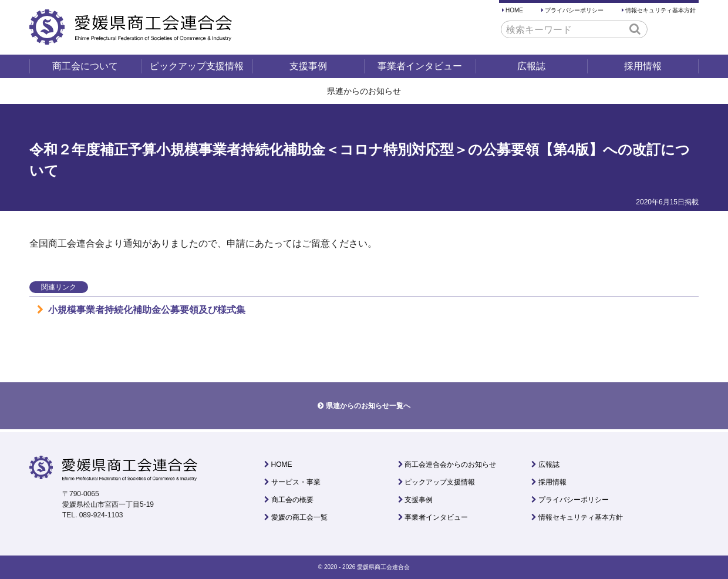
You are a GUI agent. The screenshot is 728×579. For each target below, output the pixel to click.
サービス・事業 (296, 482)
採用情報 (643, 66)
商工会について (85, 66)
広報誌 (531, 66)
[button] (635, 29)
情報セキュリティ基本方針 (660, 10)
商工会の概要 (292, 500)
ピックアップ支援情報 (197, 66)
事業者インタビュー (420, 66)
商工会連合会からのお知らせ (450, 464)
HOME (514, 10)
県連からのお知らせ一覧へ (368, 406)
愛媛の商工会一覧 (299, 517)
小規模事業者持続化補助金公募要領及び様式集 (141, 310)
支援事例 (308, 66)
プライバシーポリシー (574, 10)
